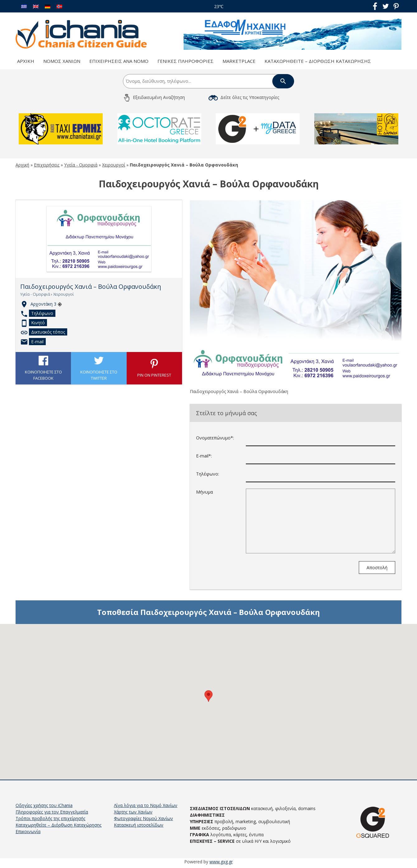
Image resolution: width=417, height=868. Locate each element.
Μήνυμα (204, 492)
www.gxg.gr (221, 862)
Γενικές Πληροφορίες (185, 61)
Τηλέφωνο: (208, 474)
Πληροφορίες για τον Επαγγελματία (52, 812)
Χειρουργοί (114, 165)
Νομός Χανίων (62, 61)
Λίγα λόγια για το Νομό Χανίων (146, 805)
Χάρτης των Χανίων (133, 812)
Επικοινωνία (28, 831)
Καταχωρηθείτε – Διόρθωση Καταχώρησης (318, 61)
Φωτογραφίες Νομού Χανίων (143, 818)
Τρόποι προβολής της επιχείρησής (50, 818)
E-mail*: (204, 456)
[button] (208, 696)
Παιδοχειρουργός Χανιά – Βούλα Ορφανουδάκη (91, 287)
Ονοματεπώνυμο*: (215, 438)
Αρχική (26, 61)
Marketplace (239, 61)
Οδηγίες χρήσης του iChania (44, 805)
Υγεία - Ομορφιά (81, 165)
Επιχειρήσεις (47, 165)
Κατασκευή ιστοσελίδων (139, 825)
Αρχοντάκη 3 (46, 304)
